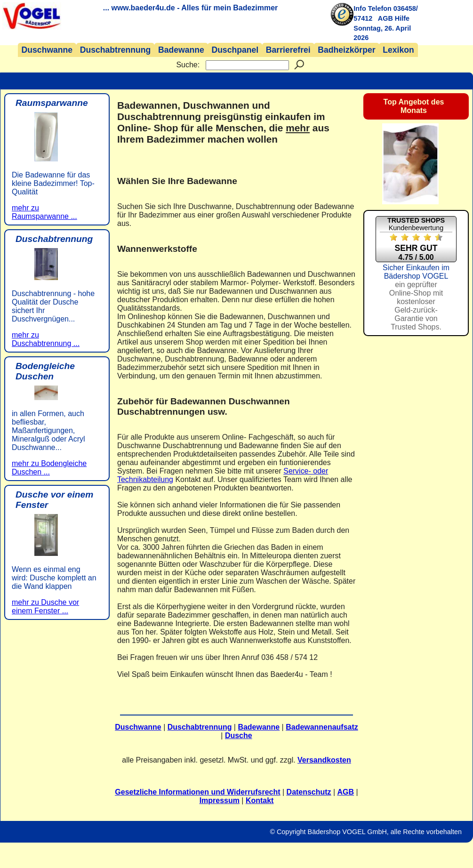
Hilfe (402, 18)
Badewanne (181, 50)
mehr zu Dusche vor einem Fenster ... (45, 607)
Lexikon (398, 50)
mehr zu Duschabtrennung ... (46, 339)
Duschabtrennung (116, 50)
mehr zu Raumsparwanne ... (44, 212)
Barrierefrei (288, 50)
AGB (385, 18)
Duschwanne (47, 50)
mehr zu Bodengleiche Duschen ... (49, 468)
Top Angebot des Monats (414, 106)
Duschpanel (235, 50)
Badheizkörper (346, 50)
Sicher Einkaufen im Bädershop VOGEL (416, 297)
